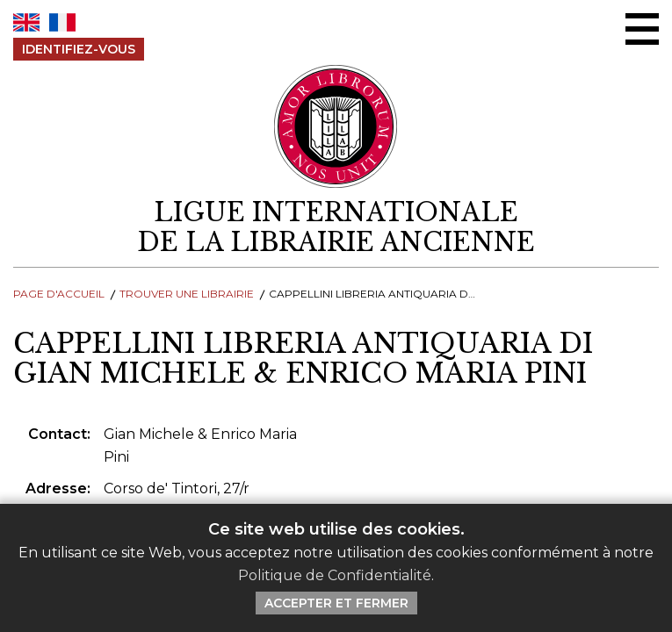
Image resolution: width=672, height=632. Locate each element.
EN (26, 22)
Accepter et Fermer (336, 603)
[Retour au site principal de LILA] (336, 126)
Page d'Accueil (59, 294)
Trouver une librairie (187, 294)
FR (62, 22)
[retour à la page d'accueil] (336, 228)
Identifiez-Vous (79, 49)
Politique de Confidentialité (335, 575)
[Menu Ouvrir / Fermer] (642, 29)
